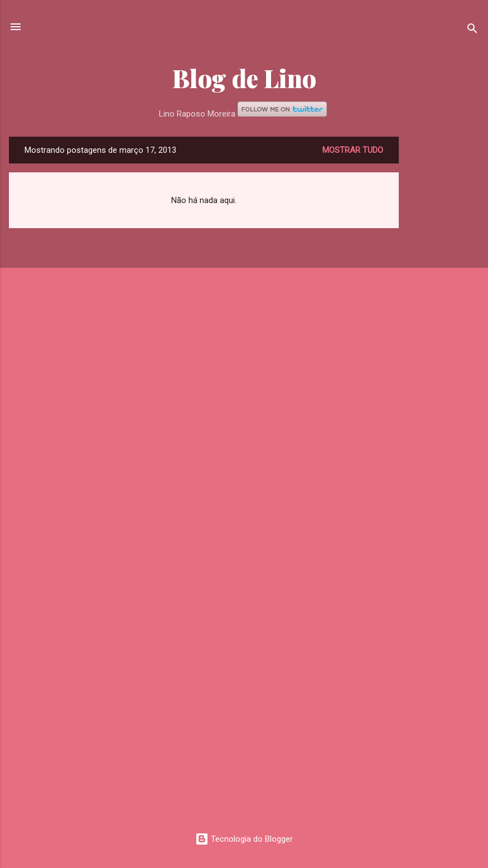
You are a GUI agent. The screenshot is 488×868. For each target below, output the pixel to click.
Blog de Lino (244, 78)
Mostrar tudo (353, 150)
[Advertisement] (443, 304)
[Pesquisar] (472, 30)
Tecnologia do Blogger (244, 839)
